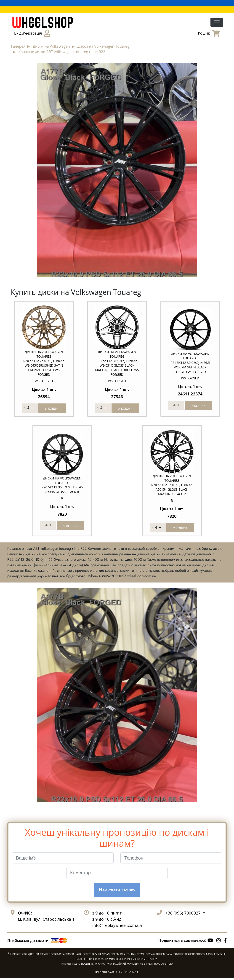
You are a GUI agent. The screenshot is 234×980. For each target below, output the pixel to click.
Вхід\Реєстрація (32, 33)
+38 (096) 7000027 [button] (183, 915)
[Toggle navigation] (217, 22)
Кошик (209, 33)
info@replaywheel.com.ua (117, 927)
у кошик (52, 408)
